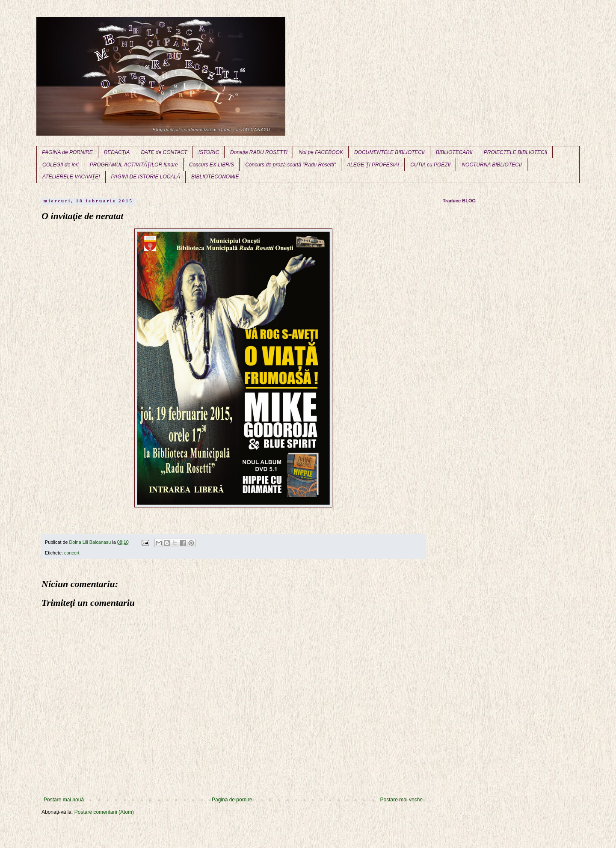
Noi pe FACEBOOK (321, 152)
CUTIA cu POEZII (430, 165)
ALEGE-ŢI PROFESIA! (373, 165)
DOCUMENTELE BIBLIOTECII (389, 152)
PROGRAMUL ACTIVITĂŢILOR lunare (134, 165)
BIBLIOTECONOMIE (215, 177)
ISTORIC (209, 152)
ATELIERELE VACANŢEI (71, 177)
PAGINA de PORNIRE (67, 152)
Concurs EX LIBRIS (212, 165)
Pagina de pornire (232, 800)
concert (72, 553)
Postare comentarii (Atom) (104, 812)
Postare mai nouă (64, 800)
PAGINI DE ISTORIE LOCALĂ (146, 177)
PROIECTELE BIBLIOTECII (516, 152)
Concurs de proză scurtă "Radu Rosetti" (290, 165)
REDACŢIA (117, 152)
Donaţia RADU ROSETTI (259, 152)
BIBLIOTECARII (454, 152)
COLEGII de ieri (61, 165)
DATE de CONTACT (164, 152)
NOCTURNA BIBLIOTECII (492, 165)
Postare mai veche (401, 800)
